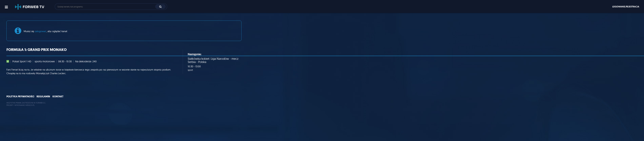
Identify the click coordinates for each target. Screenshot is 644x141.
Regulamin (43, 97)
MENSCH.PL (30, 105)
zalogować (40, 31)
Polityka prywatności (20, 97)
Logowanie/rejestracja (626, 7)
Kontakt (58, 97)
